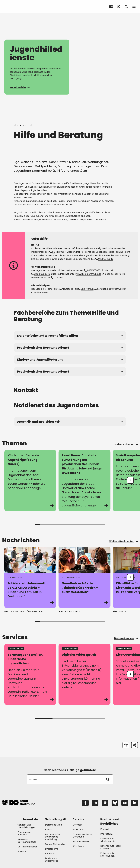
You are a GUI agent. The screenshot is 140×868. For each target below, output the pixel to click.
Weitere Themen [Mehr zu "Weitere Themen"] (126, 444)
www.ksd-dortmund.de (90, 274)
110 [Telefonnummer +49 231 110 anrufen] (52, 252)
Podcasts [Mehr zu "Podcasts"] (50, 854)
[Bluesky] (115, 803)
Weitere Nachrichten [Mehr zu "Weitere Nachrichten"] (124, 541)
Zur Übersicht (20, 87)
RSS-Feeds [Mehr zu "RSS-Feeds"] (78, 846)
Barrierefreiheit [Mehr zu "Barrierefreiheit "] (81, 842)
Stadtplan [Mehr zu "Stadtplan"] (78, 830)
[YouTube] (125, 803)
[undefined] (130, 480)
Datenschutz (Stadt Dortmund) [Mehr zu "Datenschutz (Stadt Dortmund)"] (111, 847)
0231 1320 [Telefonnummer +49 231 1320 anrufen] (57, 277)
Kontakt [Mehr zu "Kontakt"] (105, 829)
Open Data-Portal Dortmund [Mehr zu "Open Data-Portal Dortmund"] (83, 836)
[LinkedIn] (135, 803)
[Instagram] (95, 803)
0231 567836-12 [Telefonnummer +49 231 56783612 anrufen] (41, 274)
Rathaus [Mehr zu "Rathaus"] (22, 851)
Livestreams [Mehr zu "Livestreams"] (52, 849)
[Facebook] (85, 803)
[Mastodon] (105, 803)
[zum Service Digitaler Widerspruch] (84, 674)
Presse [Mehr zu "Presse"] (49, 830)
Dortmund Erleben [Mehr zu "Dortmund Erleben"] (27, 847)
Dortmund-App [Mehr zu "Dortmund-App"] (54, 825)
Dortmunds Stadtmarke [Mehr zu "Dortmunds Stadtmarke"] (52, 860)
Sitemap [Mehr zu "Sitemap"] (77, 825)
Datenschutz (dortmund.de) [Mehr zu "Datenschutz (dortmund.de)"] (108, 840)
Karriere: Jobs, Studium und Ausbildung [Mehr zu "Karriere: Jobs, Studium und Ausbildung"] (53, 837)
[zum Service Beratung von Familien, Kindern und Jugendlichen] (30, 674)
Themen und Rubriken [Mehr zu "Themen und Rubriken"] (24, 833)
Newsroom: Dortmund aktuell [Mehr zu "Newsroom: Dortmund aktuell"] (27, 841)
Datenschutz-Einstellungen (108, 855)
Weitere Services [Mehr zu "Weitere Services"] (126, 638)
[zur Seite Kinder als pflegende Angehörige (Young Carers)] (30, 480)
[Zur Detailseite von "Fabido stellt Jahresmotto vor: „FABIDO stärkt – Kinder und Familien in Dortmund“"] (30, 577)
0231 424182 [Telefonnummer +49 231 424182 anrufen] (86, 289)
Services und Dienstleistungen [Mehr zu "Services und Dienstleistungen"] (26, 826)
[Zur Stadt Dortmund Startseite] (19, 7)
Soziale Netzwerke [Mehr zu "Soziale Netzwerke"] (55, 844)
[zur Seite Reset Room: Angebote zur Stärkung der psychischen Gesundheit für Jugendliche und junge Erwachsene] (84, 480)
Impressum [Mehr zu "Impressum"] (106, 834)
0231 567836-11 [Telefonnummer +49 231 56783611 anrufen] (94, 270)
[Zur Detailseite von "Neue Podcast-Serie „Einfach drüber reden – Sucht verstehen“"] (84, 577)
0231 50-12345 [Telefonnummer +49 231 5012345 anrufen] (104, 259)
